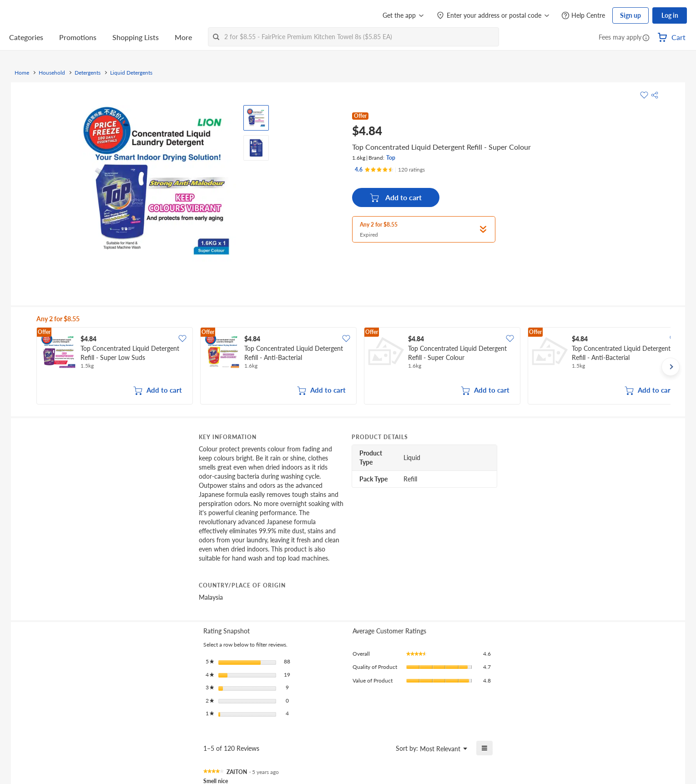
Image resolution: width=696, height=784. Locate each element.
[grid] (353, 367)
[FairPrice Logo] (35, 15)
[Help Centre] (583, 16)
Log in (670, 15)
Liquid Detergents (131, 73)
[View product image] (256, 118)
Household (52, 73)
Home (22, 73)
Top (391, 158)
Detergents (88, 73)
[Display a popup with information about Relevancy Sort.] (383, 748)
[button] (646, 38)
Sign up (630, 15)
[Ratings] (390, 170)
